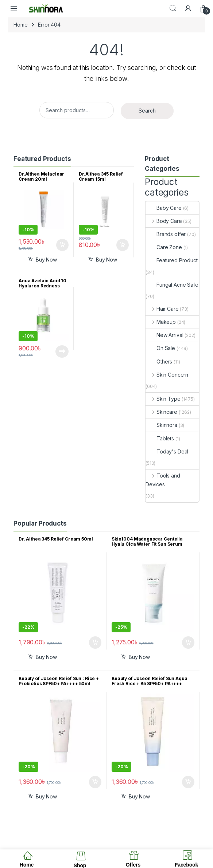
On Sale (160, 348)
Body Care (164, 221)
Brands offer (166, 234)
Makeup (161, 322)
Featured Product (172, 260)
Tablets (160, 438)
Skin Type (163, 399)
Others (159, 362)
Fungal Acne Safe (172, 285)
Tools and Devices (163, 480)
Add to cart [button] (62, 245)
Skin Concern (167, 375)
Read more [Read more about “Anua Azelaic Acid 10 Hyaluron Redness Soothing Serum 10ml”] (62, 351)
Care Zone (164, 247)
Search (173, 8)
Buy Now (46, 260)
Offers (133, 865)
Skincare (161, 412)
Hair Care (162, 309)
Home (20, 25)
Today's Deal (167, 451)
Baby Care (164, 208)
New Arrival (164, 335)
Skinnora (161, 425)
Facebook (186, 865)
